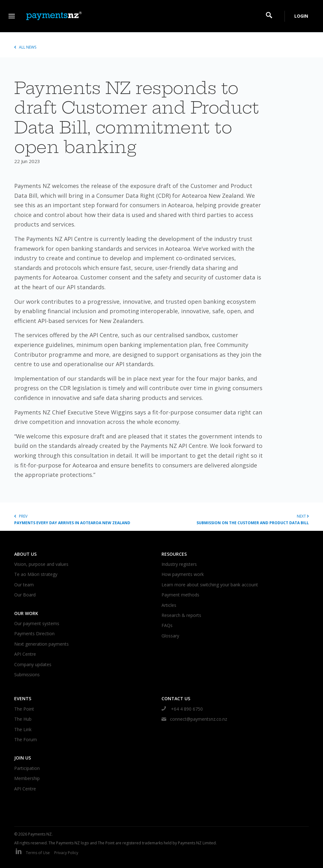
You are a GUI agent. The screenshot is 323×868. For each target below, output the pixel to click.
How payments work (183, 574)
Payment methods (180, 595)
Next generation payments (41, 644)
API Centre (25, 654)
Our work (26, 613)
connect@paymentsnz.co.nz (194, 719)
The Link (23, 729)
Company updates (33, 664)
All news (25, 47)
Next (235, 520)
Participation (27, 768)
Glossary (170, 636)
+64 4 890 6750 (182, 709)
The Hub (23, 719)
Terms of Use (38, 853)
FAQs (167, 625)
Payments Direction (34, 633)
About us (25, 554)
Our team (24, 585)
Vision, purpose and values (41, 564)
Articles (169, 605)
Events (23, 698)
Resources (174, 554)
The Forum (26, 739)
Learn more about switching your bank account (210, 585)
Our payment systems (37, 623)
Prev (88, 520)
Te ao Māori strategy (36, 574)
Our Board (25, 595)
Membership (27, 778)
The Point (24, 709)
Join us (23, 758)
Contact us (176, 698)
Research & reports (181, 615)
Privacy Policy (66, 853)
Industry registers (179, 564)
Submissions (27, 674)
